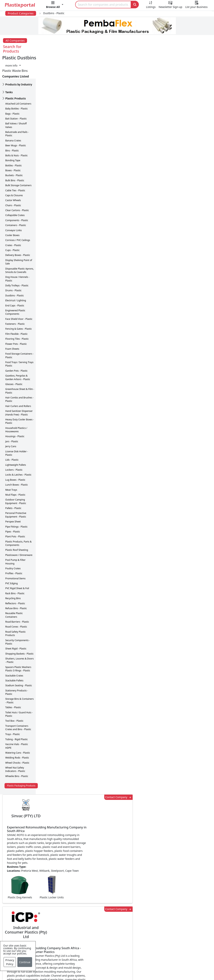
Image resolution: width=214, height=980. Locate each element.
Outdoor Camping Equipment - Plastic (16, 478)
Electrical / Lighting (16, 277)
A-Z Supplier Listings (158, 920)
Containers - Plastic (16, 202)
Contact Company (153, 58)
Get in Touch (192, 608)
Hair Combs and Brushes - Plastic (19, 376)
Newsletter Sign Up (36, 905)
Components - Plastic (17, 197)
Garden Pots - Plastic (16, 347)
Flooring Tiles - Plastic (17, 315)
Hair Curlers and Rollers (18, 382)
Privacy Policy (10, 962)
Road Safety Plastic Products (15, 610)
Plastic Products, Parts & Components (18, 520)
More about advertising (62, 384)
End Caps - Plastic (15, 282)
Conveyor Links (14, 207)
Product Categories (21, 13)
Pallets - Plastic (13, 485)
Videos (27, 920)
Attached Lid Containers (18, 80)
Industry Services (95, 955)
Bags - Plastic (12, 90)
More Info (107, 846)
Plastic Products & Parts (99, 905)
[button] (55, 5)
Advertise (187, 966)
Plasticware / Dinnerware (19, 531)
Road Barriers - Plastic (17, 598)
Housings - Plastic (15, 413)
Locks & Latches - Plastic (18, 451)
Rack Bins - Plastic (15, 570)
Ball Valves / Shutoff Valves (16, 102)
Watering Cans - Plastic (18, 729)
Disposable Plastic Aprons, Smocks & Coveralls (20, 247)
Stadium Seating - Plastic (19, 662)
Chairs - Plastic (13, 182)
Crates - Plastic (13, 222)
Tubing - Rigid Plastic (17, 716)
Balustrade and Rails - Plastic (17, 110)
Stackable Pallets (14, 657)
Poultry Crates (13, 545)
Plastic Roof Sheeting (17, 526)
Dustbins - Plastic (15, 272)
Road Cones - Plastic (16, 603)
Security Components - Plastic (18, 618)
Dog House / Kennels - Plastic (17, 255)
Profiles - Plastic (14, 550)
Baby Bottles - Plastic (17, 85)
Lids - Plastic (12, 436)
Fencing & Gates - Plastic (19, 305)
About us (135, 966)
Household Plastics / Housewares (16, 406)
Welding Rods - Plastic (17, 734)
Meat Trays (11, 466)
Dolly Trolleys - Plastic (17, 262)
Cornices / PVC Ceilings (18, 217)
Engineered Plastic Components (15, 289)
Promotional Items (15, 555)
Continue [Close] (25, 962)
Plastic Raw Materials (98, 920)
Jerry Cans (11, 423)
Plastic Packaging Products (21, 762)
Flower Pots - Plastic (16, 320)
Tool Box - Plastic (14, 697)
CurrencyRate (180, 205)
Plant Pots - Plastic (15, 513)
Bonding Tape (13, 137)
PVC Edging (12, 560)
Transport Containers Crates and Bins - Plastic (18, 704)
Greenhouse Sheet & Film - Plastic (20, 367)
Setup (170, 966)
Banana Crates (13, 117)
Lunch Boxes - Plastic (17, 461)
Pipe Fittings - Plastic (16, 503)
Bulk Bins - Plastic (15, 157)
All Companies (15, 40)
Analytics (153, 966)
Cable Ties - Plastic (15, 167)
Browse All (151, 913)
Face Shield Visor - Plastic (19, 295)
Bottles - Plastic (14, 142)
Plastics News (32, 898)
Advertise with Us (155, 898)
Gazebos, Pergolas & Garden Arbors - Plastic (18, 354)
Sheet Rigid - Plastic (16, 625)
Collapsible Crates (15, 192)
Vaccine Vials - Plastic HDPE (17, 722)
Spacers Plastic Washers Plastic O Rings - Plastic (18, 645)
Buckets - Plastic (14, 152)
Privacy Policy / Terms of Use (102, 966)
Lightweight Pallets (16, 441)
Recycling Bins (13, 575)
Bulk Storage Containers (18, 162)
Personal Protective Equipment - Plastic (16, 491)
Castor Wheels (13, 177)
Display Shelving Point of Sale (19, 238)
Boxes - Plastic (13, 147)
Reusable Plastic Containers (14, 591)
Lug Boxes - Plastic (15, 456)
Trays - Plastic (13, 711)
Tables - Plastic (13, 684)
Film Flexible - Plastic (16, 310)
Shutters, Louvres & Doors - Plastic (19, 637)
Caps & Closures (14, 172)
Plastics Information (37, 913)
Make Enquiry (192, 360)
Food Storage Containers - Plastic (19, 332)
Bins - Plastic (12, 127)
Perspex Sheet (13, 498)
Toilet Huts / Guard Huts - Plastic (19, 691)
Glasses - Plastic (14, 361)
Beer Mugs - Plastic (16, 122)
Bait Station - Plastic (16, 95)
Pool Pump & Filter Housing (15, 538)
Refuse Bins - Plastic (16, 585)
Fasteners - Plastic (15, 300)
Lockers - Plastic (14, 446)
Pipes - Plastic (13, 508)
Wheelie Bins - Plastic (17, 753)
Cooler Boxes (12, 212)
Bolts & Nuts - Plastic (16, 132)
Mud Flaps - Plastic (15, 471)
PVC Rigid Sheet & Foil (17, 565)
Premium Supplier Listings (162, 928)
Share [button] (95, 794)
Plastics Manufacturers (99, 898)
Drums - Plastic (13, 267)
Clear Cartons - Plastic (17, 187)
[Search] (103, 5)
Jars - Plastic (12, 418)
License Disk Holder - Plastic (17, 430)
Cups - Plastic (12, 227)
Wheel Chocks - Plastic (17, 739)
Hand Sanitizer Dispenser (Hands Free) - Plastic (19, 389)
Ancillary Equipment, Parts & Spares (103, 938)
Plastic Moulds (93, 947)
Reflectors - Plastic (15, 580)
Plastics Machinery (96, 928)
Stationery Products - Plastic (17, 669)
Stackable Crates (14, 652)
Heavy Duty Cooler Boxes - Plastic (20, 398)
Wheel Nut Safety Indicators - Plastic (15, 746)
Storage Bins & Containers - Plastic (19, 677)
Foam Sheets (12, 325)
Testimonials (152, 905)
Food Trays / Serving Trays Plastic (19, 340)
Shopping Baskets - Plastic (19, 630)
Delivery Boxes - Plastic (18, 232)
